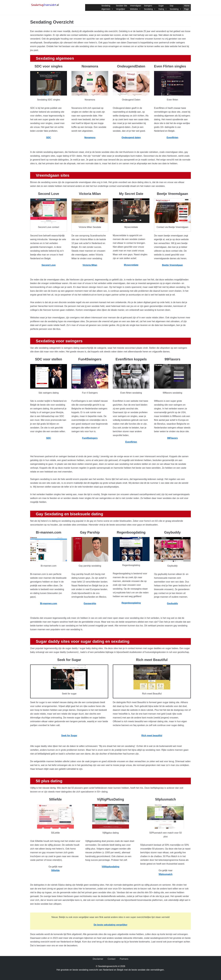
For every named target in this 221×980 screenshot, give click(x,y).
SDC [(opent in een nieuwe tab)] (49, 138)
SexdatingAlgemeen (107, 7)
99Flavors (172, 438)
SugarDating (163, 7)
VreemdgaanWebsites (136, 7)
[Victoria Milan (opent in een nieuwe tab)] (90, 265)
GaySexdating (175, 7)
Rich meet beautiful (152, 736)
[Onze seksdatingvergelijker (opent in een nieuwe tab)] (110, 925)
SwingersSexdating (150, 7)
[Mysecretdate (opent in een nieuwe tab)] (131, 265)
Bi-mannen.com (48, 603)
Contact (112, 959)
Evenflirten (172, 138)
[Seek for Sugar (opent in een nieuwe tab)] (69, 736)
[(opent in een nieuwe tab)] (166, 874)
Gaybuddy (172, 603)
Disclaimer (98, 959)
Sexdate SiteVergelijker (122, 7)
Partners (124, 959)
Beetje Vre (168, 265)
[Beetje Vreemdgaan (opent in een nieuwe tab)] (178, 265)
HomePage (187, 7)
